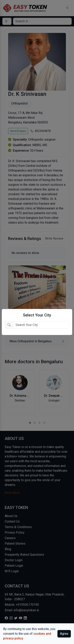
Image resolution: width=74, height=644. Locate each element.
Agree (64, 634)
